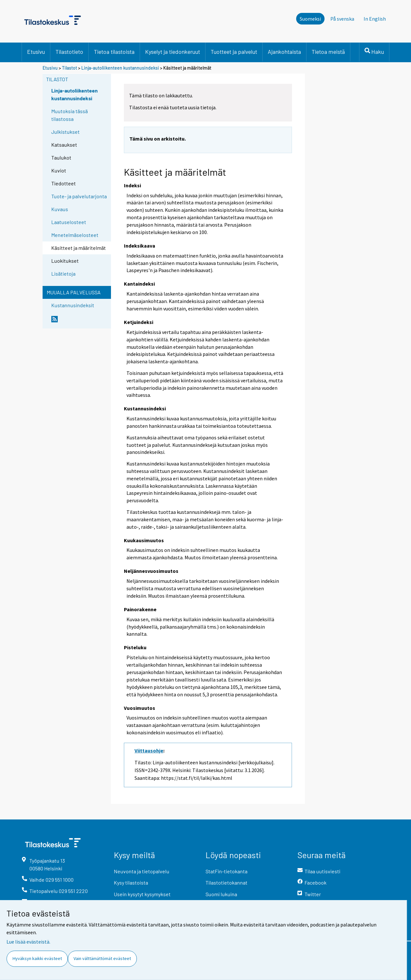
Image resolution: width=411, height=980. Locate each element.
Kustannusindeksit (73, 305)
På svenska (342, 19)
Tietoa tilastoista (114, 52)
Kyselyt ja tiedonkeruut (173, 52)
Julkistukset (65, 132)
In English (375, 19)
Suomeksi (310, 19)
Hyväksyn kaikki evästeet (37, 958)
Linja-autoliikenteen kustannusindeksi (120, 68)
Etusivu (36, 52)
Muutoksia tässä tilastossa (70, 115)
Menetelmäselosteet (75, 235)
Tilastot (70, 68)
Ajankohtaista (284, 52)
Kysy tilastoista (131, 882)
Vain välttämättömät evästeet (102, 958)
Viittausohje (149, 750)
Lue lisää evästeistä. (28, 942)
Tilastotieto (69, 52)
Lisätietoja (63, 274)
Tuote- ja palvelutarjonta (79, 196)
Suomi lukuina (221, 894)
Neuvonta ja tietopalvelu (142, 871)
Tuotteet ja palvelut (234, 52)
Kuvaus (60, 209)
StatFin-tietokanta (226, 871)
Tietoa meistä (328, 52)
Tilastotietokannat (226, 882)
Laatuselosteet (69, 222)
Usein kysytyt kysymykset (142, 894)
